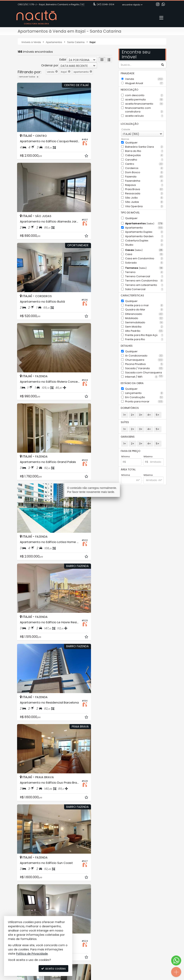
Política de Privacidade (32, 954)
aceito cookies (53, 969)
